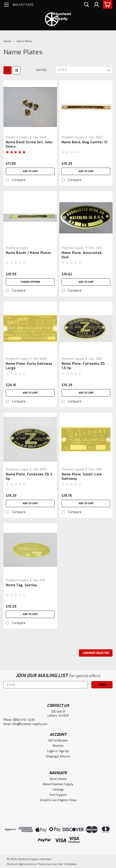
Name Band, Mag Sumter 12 (85, 142)
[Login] (96, 5)
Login (51, 751)
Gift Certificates (58, 741)
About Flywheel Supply (58, 784)
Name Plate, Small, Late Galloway (82, 477)
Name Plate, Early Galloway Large (29, 366)
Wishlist (58, 746)
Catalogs (58, 790)
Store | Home (58, 779)
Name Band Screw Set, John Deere (29, 144)
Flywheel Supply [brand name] (17, 137)
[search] (86, 5)
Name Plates (24, 41)
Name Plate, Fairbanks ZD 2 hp (29, 477)
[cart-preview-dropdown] (107, 4)
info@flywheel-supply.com (30, 724)
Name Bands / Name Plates (28, 253)
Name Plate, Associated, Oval (82, 255)
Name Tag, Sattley (21, 585)
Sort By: (42, 70)
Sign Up (64, 751)
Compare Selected (96, 653)
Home (7, 41)
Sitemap (45, 859)
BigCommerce (28, 864)
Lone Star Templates (64, 864)
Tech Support (58, 795)
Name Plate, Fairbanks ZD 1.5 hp (83, 366)
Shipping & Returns (58, 756)
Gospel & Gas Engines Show (58, 800)
